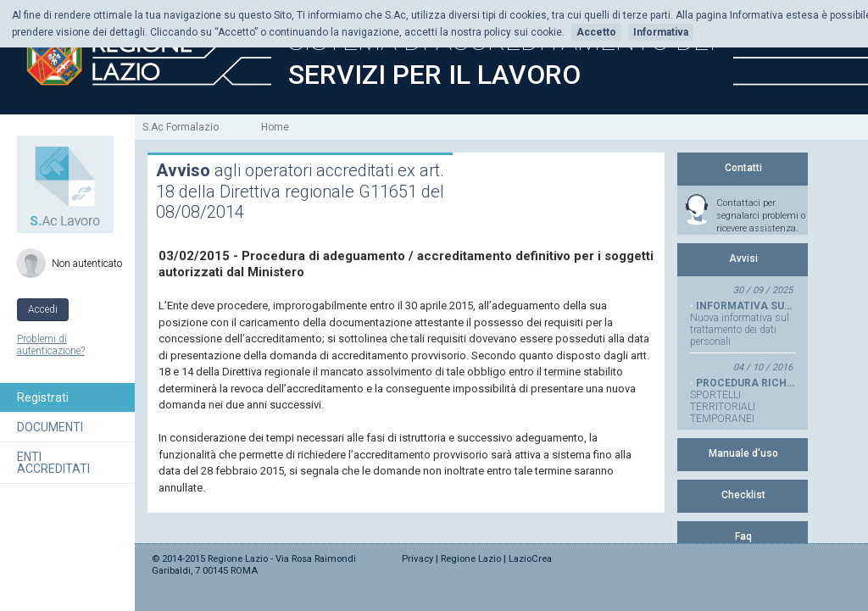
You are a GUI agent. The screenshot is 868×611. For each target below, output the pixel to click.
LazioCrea (530, 558)
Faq (743, 536)
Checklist (743, 495)
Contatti (743, 168)
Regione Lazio (471, 558)
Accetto (596, 32)
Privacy (417, 558)
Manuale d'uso (743, 453)
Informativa (661, 32)
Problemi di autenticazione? (51, 345)
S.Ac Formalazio (181, 127)
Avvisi (743, 258)
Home (275, 127)
